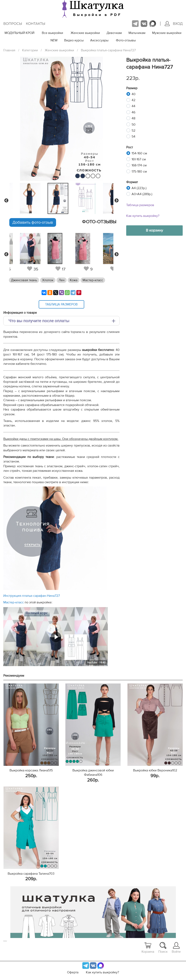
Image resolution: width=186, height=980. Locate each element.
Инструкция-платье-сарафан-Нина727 (32, 596)
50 (134, 125)
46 (133, 112)
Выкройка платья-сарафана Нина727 (108, 50)
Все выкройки (52, 33)
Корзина (148, 948)
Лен (62, 280)
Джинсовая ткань (24, 280)
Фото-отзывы (126, 40)
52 (133, 131)
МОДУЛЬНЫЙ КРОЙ (19, 33)
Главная (9, 50)
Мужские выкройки (167, 33)
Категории (30, 50)
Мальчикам (137, 33)
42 (133, 100)
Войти (176, 948)
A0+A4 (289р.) (142, 194)
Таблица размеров (140, 205)
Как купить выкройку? (143, 216)
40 (134, 94)
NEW (54, 40)
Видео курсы (74, 40)
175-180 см (139, 172)
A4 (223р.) (139, 188)
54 (133, 137)
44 (133, 106)
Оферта (73, 972)
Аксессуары (99, 40)
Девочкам (114, 33)
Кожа (74, 280)
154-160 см (139, 153)
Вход (174, 24)
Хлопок (48, 280)
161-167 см (139, 159)
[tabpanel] (60, 198)
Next (116, 201)
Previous (6, 201)
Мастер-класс (93, 280)
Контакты (36, 24)
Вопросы (13, 24)
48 (133, 118)
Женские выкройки (85, 33)
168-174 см (139, 165)
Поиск (163, 948)
